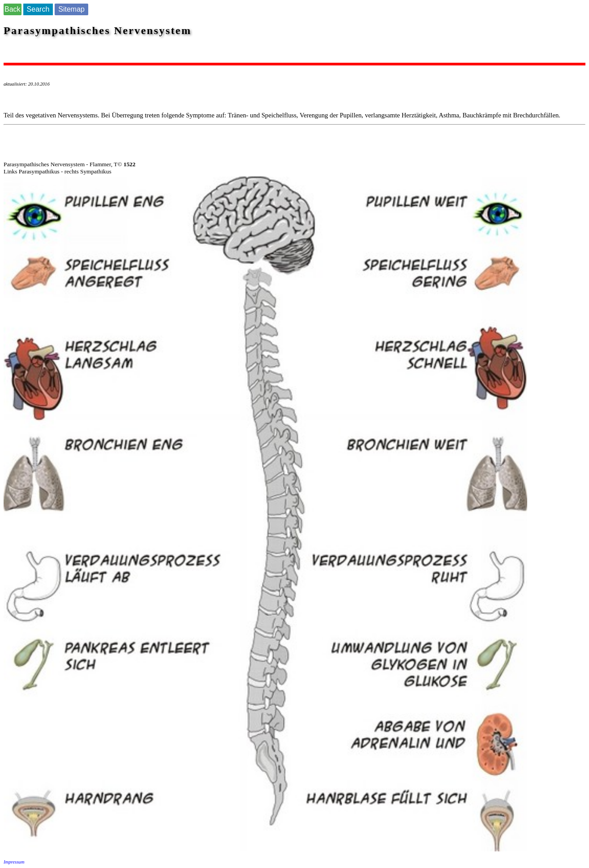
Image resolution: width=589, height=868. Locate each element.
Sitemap (71, 9)
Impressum (14, 862)
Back (13, 9)
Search (38, 9)
